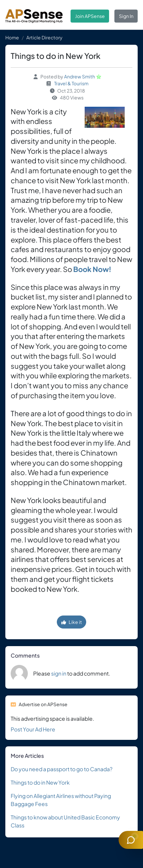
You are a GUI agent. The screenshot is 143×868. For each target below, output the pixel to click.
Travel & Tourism (71, 83)
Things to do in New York (40, 782)
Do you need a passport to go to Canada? (62, 769)
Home (12, 37)
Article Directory (44, 37)
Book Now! (92, 269)
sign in (59, 673)
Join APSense (90, 16)
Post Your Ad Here (33, 729)
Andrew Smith (80, 77)
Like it (72, 622)
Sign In (126, 16)
